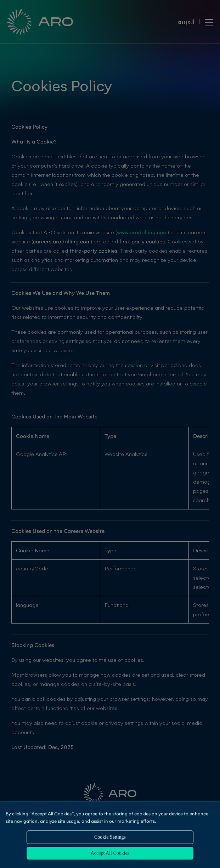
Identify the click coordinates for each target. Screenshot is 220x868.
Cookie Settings (110, 838)
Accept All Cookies (110, 854)
